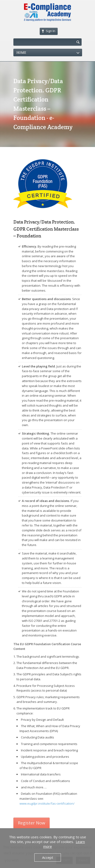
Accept (48, 857)
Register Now (32, 823)
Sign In (49, 31)
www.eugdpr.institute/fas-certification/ (47, 803)
